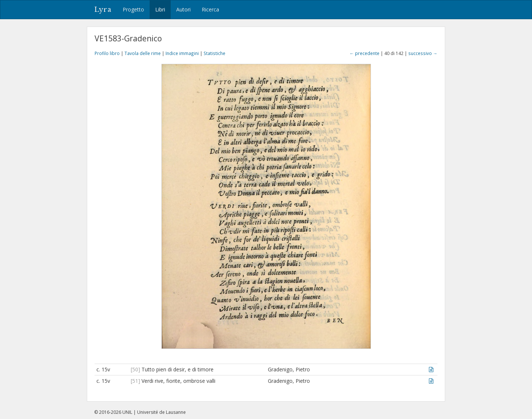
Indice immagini (182, 53)
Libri (160, 9)
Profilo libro (107, 53)
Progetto (133, 9)
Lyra (103, 10)
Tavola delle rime (143, 53)
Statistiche (214, 53)
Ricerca (210, 9)
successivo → (423, 53)
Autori (183, 9)
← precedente (364, 53)
